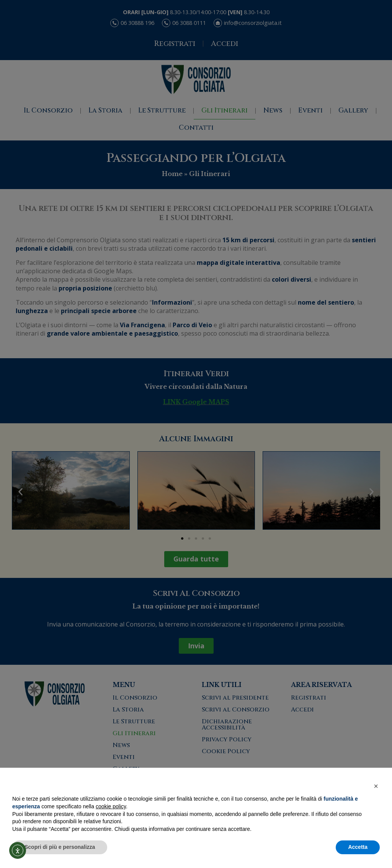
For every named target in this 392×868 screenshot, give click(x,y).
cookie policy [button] (111, 806)
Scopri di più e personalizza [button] (60, 847)
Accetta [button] (358, 847)
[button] (376, 786)
